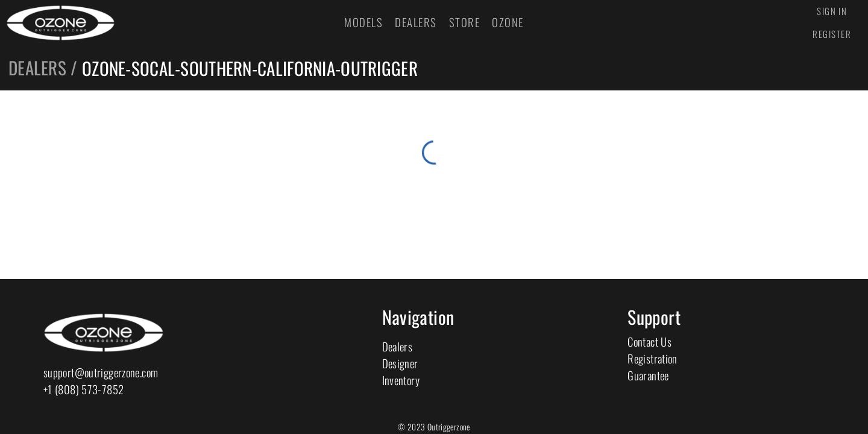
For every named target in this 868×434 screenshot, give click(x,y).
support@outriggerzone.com (101, 372)
